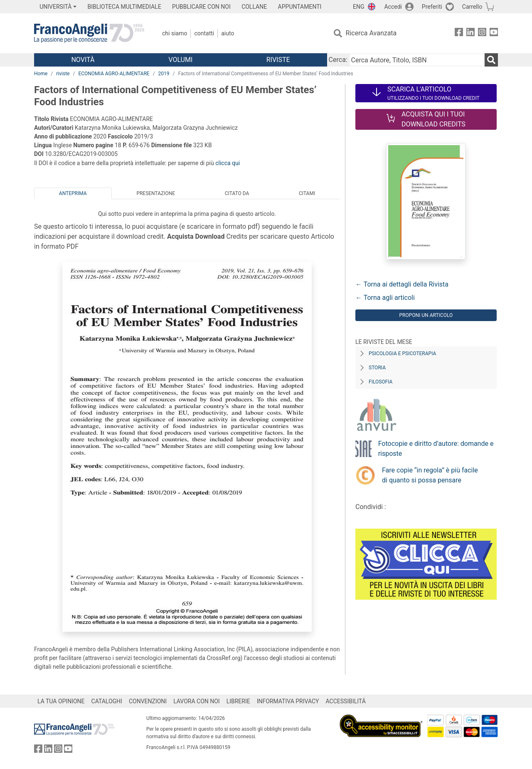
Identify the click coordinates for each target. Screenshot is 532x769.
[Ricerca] (491, 60)
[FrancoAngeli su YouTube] (494, 33)
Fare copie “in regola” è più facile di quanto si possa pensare (430, 475)
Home (41, 74)
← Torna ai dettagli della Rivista (402, 284)
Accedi (393, 7)
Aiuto (228, 33)
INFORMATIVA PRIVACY (288, 701)
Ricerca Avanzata (371, 33)
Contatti (204, 33)
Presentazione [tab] (156, 193)
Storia (377, 368)
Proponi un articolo (426, 315)
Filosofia (381, 382)
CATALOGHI (107, 701)
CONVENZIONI (148, 701)
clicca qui (228, 163)
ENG (358, 7)
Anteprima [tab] (73, 193)
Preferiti (432, 7)
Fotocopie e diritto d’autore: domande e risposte (436, 449)
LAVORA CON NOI (197, 701)
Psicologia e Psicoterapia (402, 354)
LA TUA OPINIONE (61, 701)
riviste (63, 74)
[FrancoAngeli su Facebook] (459, 33)
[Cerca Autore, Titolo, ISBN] (417, 60)
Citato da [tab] (237, 193)
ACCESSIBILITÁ (346, 701)
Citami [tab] (307, 193)
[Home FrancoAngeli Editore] (89, 33)
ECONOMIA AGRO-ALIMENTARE (114, 74)
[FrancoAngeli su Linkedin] (470, 33)
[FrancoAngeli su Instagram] (482, 33)
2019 (164, 74)
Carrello (472, 7)
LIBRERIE (238, 701)
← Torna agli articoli (385, 298)
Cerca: (338, 60)
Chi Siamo (175, 33)
